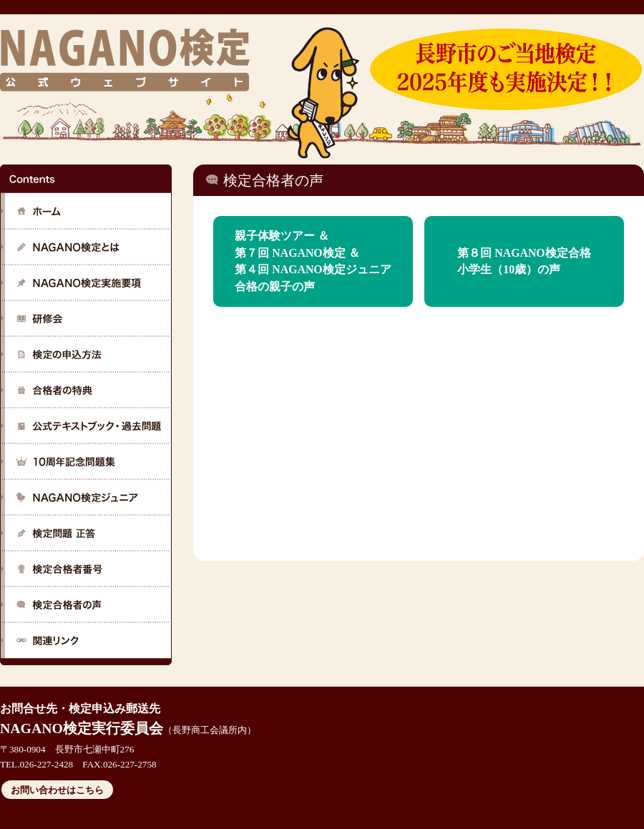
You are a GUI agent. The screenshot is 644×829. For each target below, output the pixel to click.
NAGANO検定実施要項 (86, 283)
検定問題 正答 (86, 533)
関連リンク (86, 640)
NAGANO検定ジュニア (86, 497)
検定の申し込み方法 (86, 354)
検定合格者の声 (86, 604)
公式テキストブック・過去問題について (86, 426)
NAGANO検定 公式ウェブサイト (125, 59)
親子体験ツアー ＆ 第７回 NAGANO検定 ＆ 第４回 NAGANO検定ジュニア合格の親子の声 (313, 261)
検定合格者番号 (86, 569)
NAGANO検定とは (86, 247)
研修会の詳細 (86, 318)
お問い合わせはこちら (57, 790)
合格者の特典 (86, 390)
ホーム (86, 211)
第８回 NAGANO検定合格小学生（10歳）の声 (524, 261)
